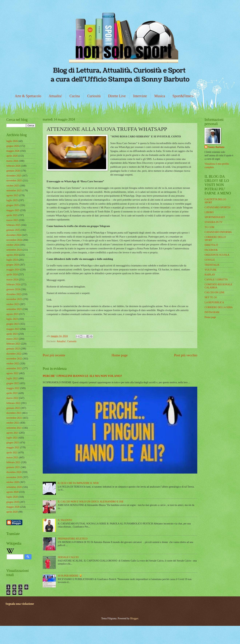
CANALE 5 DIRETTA (216, 280)
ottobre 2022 (13, 364)
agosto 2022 (12, 373)
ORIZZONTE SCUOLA (217, 255)
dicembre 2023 (14, 294)
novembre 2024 (14, 240)
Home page (120, 355)
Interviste (140, 96)
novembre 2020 (14, 477)
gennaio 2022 (13, 408)
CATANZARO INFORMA (218, 232)
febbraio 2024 (13, 284)
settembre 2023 (14, 309)
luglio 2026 (12, 141)
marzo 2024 (12, 280)
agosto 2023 (12, 314)
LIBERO (209, 212)
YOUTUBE (211, 270)
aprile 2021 (12, 453)
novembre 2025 (14, 181)
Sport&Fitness (183, 96)
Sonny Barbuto (216, 147)
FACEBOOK (211, 250)
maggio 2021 (13, 447)
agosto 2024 (12, 255)
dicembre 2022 (14, 354)
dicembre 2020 (14, 472)
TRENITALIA (212, 265)
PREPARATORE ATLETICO (73, 539)
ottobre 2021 (13, 423)
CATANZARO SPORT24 (217, 207)
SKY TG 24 (211, 297)
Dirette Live (117, 96)
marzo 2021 (12, 457)
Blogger (134, 618)
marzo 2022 (12, 398)
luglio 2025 (12, 200)
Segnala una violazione (20, 604)
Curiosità (94, 96)
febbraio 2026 (13, 166)
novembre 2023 (14, 299)
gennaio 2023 (13, 349)
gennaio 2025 (13, 230)
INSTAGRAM (212, 312)
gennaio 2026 (13, 171)
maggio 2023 (13, 329)
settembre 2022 (14, 368)
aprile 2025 (12, 215)
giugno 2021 (13, 443)
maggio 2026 (13, 151)
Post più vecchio (186, 355)
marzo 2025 (12, 220)
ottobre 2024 (13, 245)
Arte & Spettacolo (28, 96)
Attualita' (55, 96)
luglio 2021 (12, 438)
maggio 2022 (13, 388)
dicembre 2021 (14, 413)
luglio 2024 (12, 260)
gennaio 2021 (13, 467)
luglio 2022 (12, 378)
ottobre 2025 (13, 186)
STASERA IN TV (214, 222)
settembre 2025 (14, 191)
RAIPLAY (210, 275)
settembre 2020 (14, 487)
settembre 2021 (14, 428)
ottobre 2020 (13, 482)
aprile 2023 (12, 334)
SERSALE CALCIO (68, 557)
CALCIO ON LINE (215, 292)
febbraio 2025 (13, 225)
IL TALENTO (65, 520)
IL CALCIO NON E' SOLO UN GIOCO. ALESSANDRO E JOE (91, 502)
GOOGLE (210, 260)
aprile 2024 (12, 274)
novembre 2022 (14, 359)
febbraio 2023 (13, 344)
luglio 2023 (12, 319)
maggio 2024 (13, 270)
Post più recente (54, 355)
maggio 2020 (13, 507)
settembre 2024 (14, 250)
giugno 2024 (13, 265)
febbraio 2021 (13, 462)
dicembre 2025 (14, 176)
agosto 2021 (12, 433)
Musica (160, 96)
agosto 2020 (12, 492)
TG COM (209, 227)
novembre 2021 (14, 418)
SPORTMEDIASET (215, 217)
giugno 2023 (13, 324)
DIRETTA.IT (211, 245)
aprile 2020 (12, 512)
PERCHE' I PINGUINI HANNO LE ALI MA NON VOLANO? (82, 376)
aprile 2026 (12, 156)
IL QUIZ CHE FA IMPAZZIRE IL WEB (78, 483)
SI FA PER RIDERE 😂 (70, 576)
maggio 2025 (13, 210)
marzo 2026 (12, 161)
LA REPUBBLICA (214, 302)
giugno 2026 (13, 146)
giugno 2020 (13, 502)
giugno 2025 (13, 205)
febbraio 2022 (13, 403)
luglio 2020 (12, 497)
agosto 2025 (12, 195)
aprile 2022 (12, 393)
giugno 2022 (13, 383)
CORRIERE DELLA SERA (219, 307)
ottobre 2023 (13, 304)
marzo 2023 (12, 339)
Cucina (75, 96)
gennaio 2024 (13, 289)
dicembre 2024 (14, 235)
